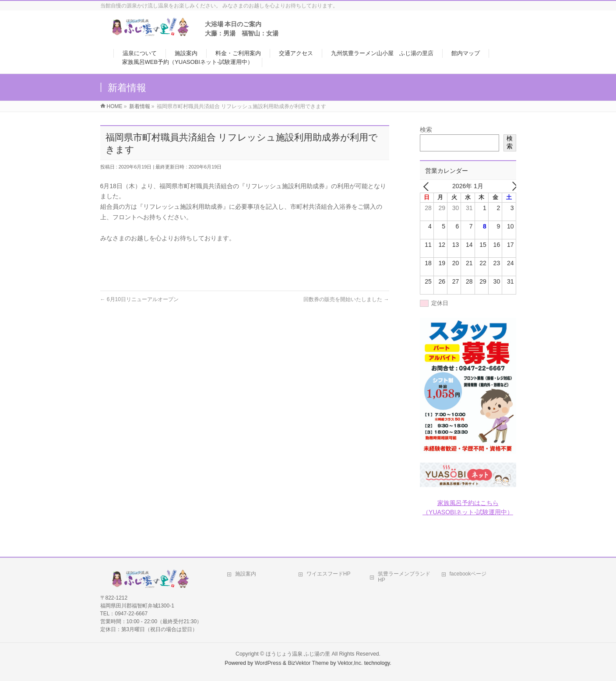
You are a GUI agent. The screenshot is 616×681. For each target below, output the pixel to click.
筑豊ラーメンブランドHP (404, 577)
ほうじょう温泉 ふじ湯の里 (298, 654)
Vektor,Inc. (350, 663)
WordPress (268, 663)
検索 (426, 130)
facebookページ (468, 574)
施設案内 (246, 574)
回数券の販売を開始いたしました (346, 299)
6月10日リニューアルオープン (139, 299)
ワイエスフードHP (329, 574)
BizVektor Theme (308, 663)
